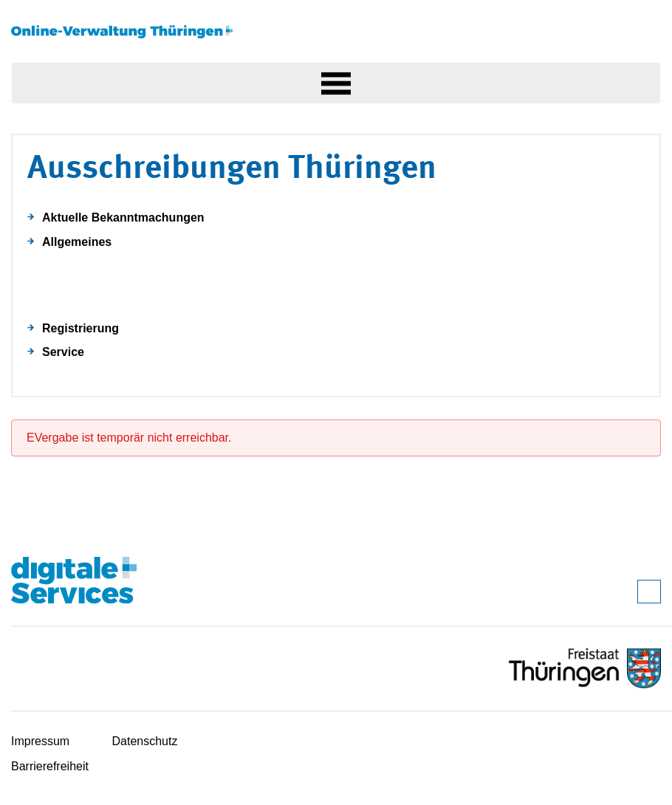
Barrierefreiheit (50, 766)
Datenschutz (145, 741)
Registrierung (80, 328)
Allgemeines (77, 242)
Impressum (40, 741)
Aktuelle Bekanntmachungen (123, 217)
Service (63, 352)
